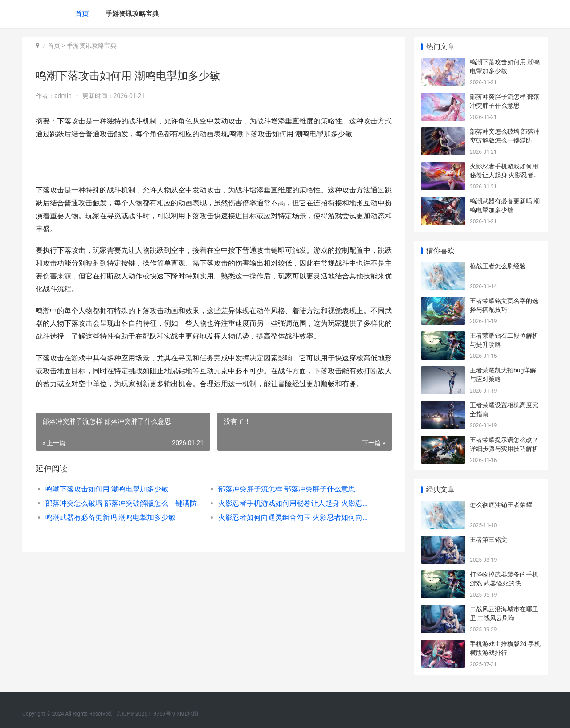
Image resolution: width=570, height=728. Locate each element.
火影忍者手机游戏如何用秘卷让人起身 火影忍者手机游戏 (296, 503)
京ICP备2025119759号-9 (146, 714)
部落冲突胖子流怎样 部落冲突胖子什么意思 (287, 489)
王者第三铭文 (489, 540)
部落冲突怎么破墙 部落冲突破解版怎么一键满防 (121, 503)
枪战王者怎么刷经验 (498, 266)
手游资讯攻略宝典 (132, 14)
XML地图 (187, 714)
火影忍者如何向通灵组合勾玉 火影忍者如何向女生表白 (296, 517)
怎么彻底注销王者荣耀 (501, 505)
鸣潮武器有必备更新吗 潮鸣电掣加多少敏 (110, 517)
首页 (82, 14)
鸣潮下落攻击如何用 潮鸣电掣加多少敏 (107, 489)
